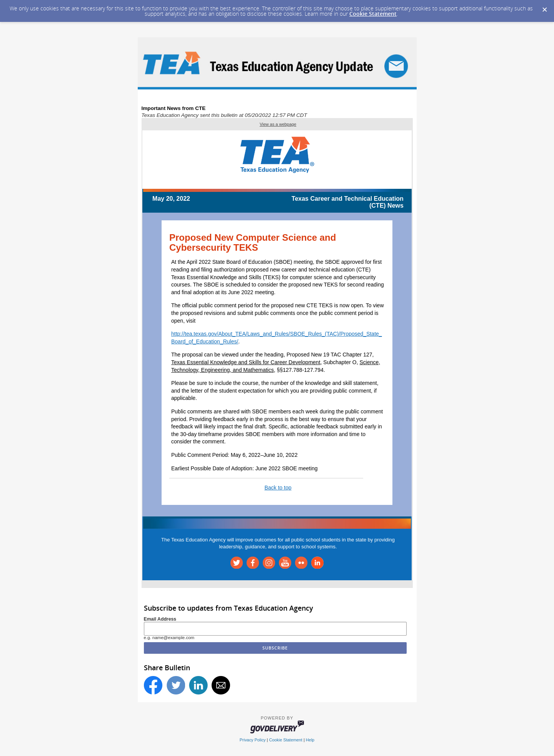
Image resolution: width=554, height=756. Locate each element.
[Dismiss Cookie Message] (544, 7)
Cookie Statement (373, 14)
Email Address (160, 619)
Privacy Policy (253, 740)
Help (310, 740)
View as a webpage (278, 124)
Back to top (278, 488)
